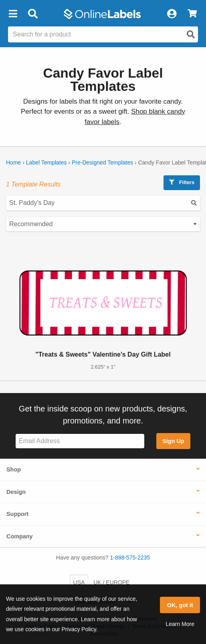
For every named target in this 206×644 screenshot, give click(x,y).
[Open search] (191, 34)
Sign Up (173, 441)
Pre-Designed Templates (102, 163)
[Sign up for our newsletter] (80, 441)
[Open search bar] (33, 14)
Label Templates (46, 163)
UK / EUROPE (111, 582)
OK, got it (180, 605)
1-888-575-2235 (130, 558)
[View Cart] (192, 14)
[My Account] (172, 14)
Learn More (180, 624)
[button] (13, 14)
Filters (182, 182)
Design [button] (16, 492)
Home (13, 163)
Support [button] (17, 514)
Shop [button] (14, 469)
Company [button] (20, 536)
